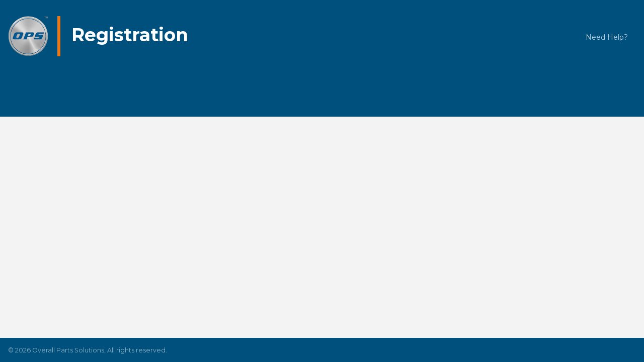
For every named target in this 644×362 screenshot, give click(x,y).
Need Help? (607, 37)
